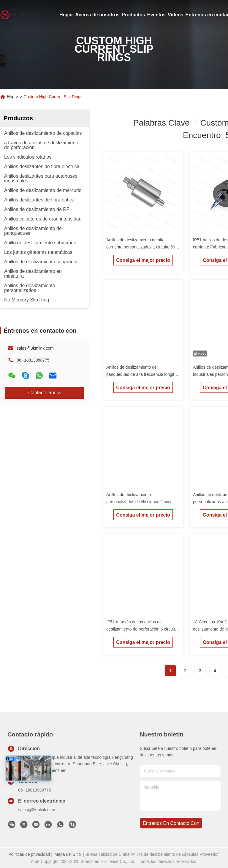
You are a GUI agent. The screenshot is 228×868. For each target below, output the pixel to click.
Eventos (156, 15)
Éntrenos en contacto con (171, 823)
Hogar (66, 15)
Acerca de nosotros (97, 15)
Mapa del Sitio (68, 854)
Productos (133, 15)
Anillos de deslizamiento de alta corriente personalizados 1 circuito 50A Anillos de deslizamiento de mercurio (142, 247)
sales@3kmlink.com (35, 348)
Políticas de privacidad (29, 854)
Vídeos (175, 15)
